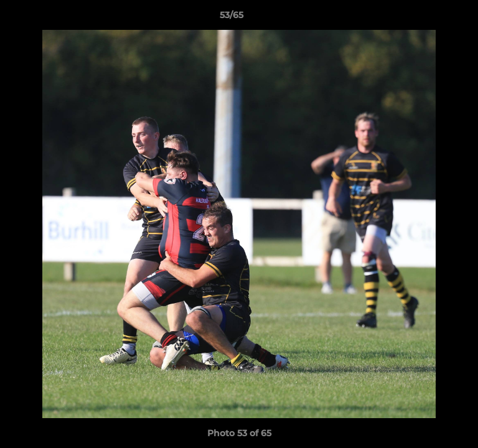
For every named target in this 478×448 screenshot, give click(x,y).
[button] (433, 18)
